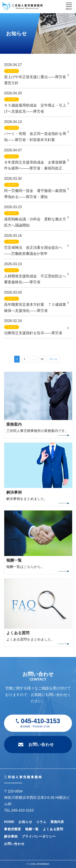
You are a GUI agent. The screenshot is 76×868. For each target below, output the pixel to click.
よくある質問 (53, 829)
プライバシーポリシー (39, 836)
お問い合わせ (41, 744)
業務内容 (57, 822)
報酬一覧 (32, 829)
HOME (9, 822)
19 (42, 359)
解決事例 (11, 836)
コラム (41, 822)
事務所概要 (13, 829)
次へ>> (54, 359)
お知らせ (25, 822)
